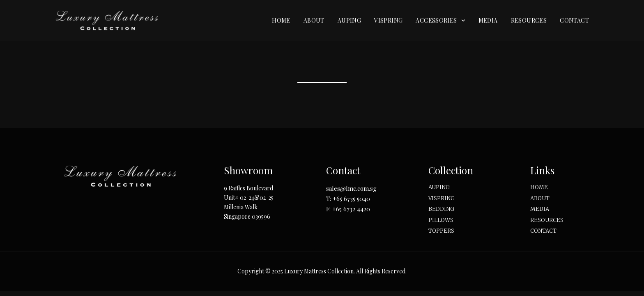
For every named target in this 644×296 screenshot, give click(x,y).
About (314, 20)
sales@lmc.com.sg (351, 188)
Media (488, 20)
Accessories (440, 21)
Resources (529, 20)
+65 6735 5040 (351, 199)
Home (281, 20)
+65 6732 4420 (351, 209)
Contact (574, 20)
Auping (349, 20)
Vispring (388, 20)
